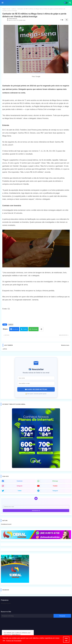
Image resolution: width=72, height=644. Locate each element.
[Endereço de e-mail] (36, 507)
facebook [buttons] (20, 481)
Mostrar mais (65, 345)
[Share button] (41, 329)
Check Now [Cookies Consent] (15, 634)
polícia (14, 9)
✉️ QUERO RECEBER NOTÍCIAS (36, 389)
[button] (66, 3)
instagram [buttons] (20, 486)
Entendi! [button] (66, 640)
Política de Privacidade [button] (14, 641)
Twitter (25, 329)
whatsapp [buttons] (55, 481)
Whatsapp (34, 329)
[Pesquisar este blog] (27, 616)
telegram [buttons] (55, 491)
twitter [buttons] (20, 491)
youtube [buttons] (55, 486)
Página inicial (6, 9)
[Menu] (3, 3)
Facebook (15, 329)
